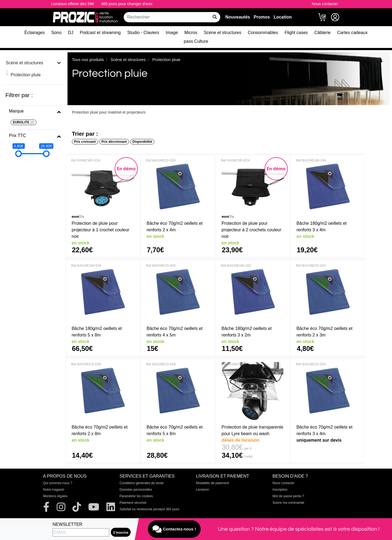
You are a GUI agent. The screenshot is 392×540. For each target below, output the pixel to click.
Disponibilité (142, 142)
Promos (262, 17)
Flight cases (296, 33)
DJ (71, 33)
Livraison (203, 490)
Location (283, 17)
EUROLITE (24, 122)
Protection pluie (26, 75)
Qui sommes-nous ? (58, 483)
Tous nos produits (88, 60)
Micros (191, 33)
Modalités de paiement (212, 483)
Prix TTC (18, 136)
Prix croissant (85, 142)
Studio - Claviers (143, 33)
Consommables (263, 33)
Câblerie (323, 33)
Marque (16, 111)
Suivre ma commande (288, 503)
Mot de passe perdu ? (288, 496)
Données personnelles (136, 490)
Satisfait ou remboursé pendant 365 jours (149, 509)
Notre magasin (54, 490)
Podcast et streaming (100, 33)
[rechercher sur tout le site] (215, 17)
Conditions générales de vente (142, 483)
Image (172, 33)
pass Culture (196, 41)
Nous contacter (325, 4)
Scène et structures (222, 33)
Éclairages (35, 33)
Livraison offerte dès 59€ (73, 4)
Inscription (280, 490)
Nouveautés (238, 17)
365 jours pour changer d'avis (127, 4)
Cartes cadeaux (352, 33)
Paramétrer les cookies (136, 496)
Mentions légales (55, 496)
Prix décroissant (114, 142)
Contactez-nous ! (174, 529)
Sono (56, 33)
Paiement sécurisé (133, 503)
